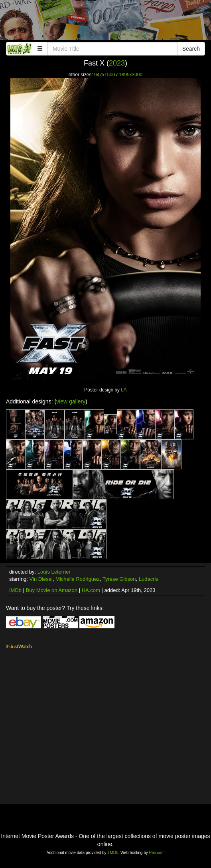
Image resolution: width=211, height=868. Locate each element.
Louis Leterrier (54, 572)
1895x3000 (131, 75)
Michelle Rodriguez (78, 579)
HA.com (91, 590)
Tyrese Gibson (119, 579)
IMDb (15, 590)
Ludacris (149, 579)
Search (191, 49)
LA (124, 390)
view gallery (71, 401)
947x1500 (105, 75)
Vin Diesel (41, 579)
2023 (117, 63)
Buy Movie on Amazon (52, 590)
